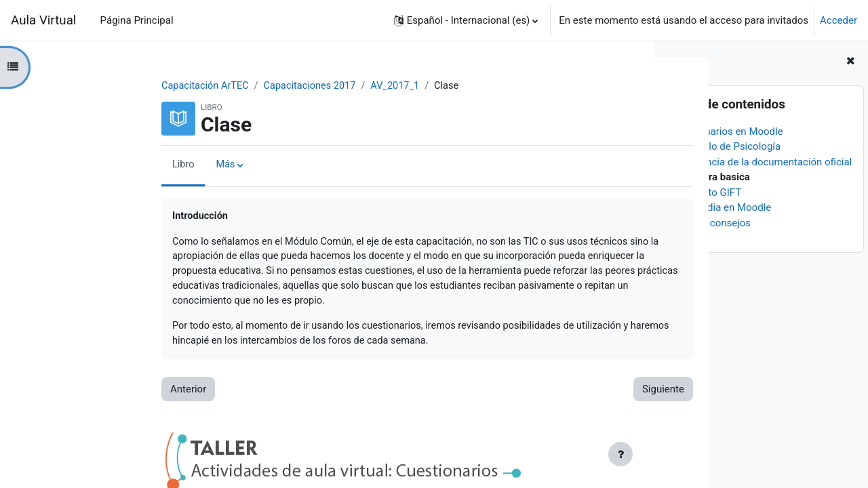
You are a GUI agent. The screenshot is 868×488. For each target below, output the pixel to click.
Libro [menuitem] (95, 165)
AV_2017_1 (313, 86)
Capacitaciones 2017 (225, 86)
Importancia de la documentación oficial (761, 162)
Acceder (839, 20)
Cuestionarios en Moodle (726, 131)
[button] (466, 20)
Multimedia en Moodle (721, 207)
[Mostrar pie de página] (620, 454)
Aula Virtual (43, 20)
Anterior (99, 394)
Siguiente (574, 394)
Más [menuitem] (137, 165)
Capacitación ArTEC (118, 86)
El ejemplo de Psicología (725, 146)
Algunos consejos (710, 223)
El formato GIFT (706, 192)
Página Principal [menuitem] (137, 20)
